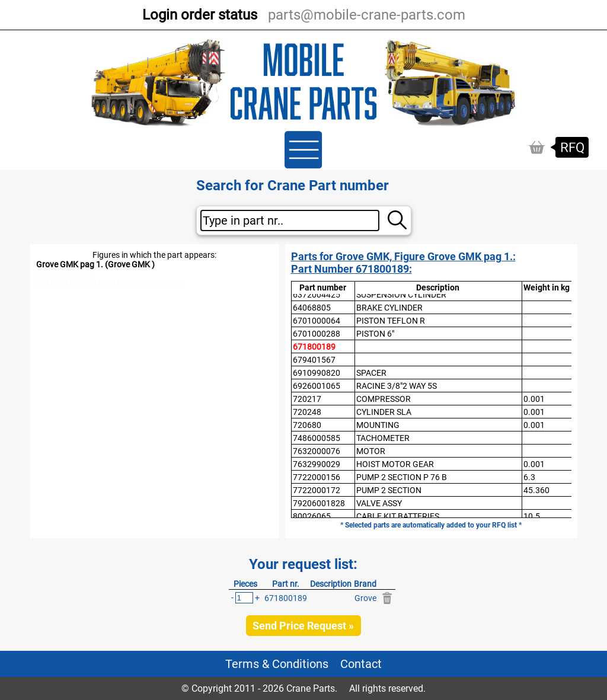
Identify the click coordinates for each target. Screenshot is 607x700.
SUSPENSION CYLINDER (401, 295)
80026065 (312, 516)
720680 (307, 425)
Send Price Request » (303, 626)
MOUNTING (378, 425)
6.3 (529, 477)
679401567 (314, 360)
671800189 (314, 347)
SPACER (371, 373)
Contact (361, 664)
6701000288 (317, 334)
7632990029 (317, 464)
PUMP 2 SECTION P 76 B (402, 477)
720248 (307, 412)
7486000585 (317, 438)
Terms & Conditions (277, 664)
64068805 (312, 308)
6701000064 (317, 321)
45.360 (536, 490)
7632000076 (317, 451)
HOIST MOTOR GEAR (395, 464)
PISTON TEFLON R (391, 321)
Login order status (200, 15)
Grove (365, 598)
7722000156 (317, 477)
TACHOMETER (383, 438)
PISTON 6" (375, 334)
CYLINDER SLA (384, 412)
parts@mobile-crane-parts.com (367, 15)
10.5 (532, 516)
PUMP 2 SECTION (389, 490)
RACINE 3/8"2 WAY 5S (397, 386)
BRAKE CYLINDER (389, 308)
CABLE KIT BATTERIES (398, 516)
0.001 (534, 399)
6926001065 (317, 386)
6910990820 (317, 373)
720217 (307, 399)
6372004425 (317, 295)
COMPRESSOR (384, 399)
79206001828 (319, 503)
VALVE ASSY (379, 503)
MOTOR (371, 451)
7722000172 (317, 490)
